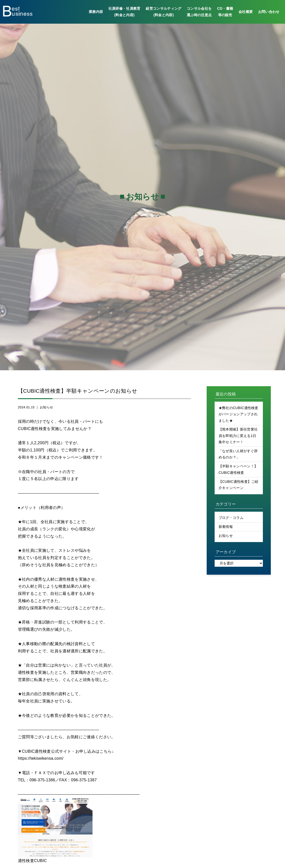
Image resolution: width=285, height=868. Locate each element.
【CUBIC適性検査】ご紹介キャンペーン (239, 486)
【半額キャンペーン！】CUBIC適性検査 (238, 471)
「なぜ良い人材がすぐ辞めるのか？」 (238, 455)
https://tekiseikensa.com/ (41, 758)
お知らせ (46, 407)
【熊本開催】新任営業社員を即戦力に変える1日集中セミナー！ (238, 436)
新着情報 (226, 529)
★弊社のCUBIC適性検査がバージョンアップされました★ (239, 414)
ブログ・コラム (231, 520)
